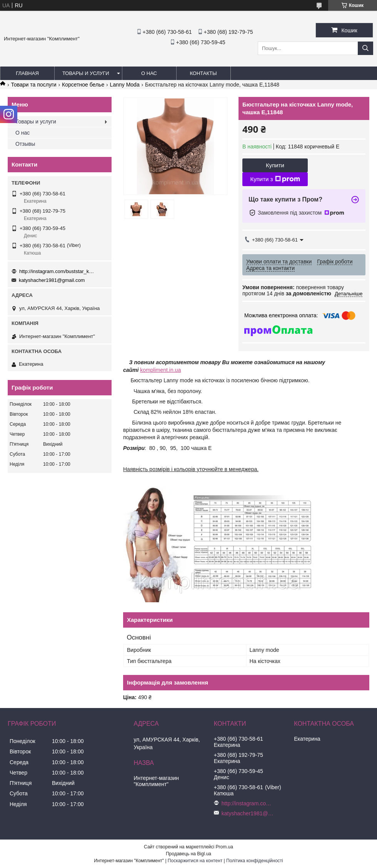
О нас (149, 73)
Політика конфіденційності (255, 861)
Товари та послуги (33, 85)
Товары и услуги (86, 73)
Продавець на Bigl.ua (188, 854)
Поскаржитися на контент (195, 861)
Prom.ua (224, 847)
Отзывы (25, 144)
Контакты (203, 73)
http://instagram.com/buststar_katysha (58, 271)
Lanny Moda (125, 85)
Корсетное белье (83, 85)
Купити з (275, 179)
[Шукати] (365, 48)
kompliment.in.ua (160, 370)
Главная (27, 73)
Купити (275, 165)
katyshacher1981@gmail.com (52, 280)
